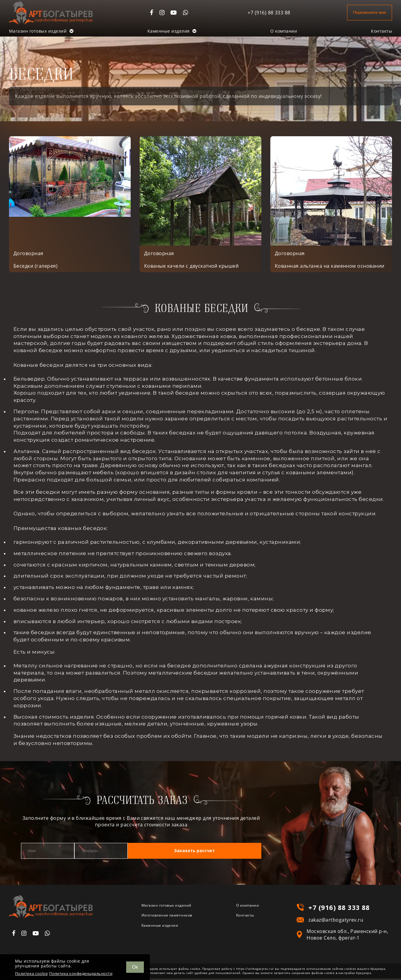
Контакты (382, 31)
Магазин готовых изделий (41, 31)
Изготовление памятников (174, 919)
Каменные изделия (172, 31)
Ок (135, 967)
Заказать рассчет (225, 853)
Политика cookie (31, 974)
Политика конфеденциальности (81, 974)
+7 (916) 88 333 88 (261, 13)
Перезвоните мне (365, 12)
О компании (284, 31)
